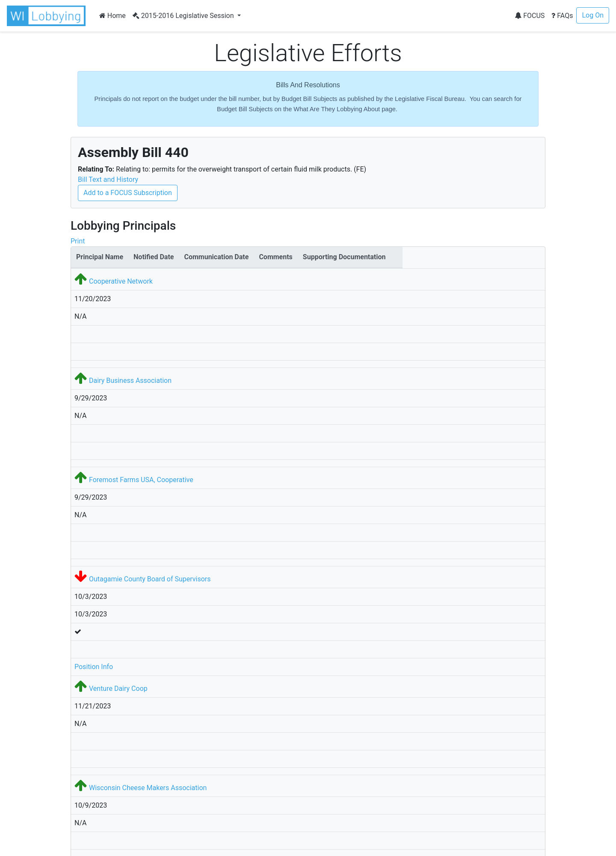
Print (78, 241)
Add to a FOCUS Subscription (128, 193)
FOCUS (530, 16)
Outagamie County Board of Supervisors (150, 579)
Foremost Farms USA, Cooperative (141, 480)
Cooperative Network (121, 281)
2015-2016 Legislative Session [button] (184, 16)
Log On (593, 15)
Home (113, 16)
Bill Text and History (108, 179)
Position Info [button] (94, 667)
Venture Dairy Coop (118, 689)
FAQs (562, 16)
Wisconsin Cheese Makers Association (148, 788)
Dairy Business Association (130, 381)
